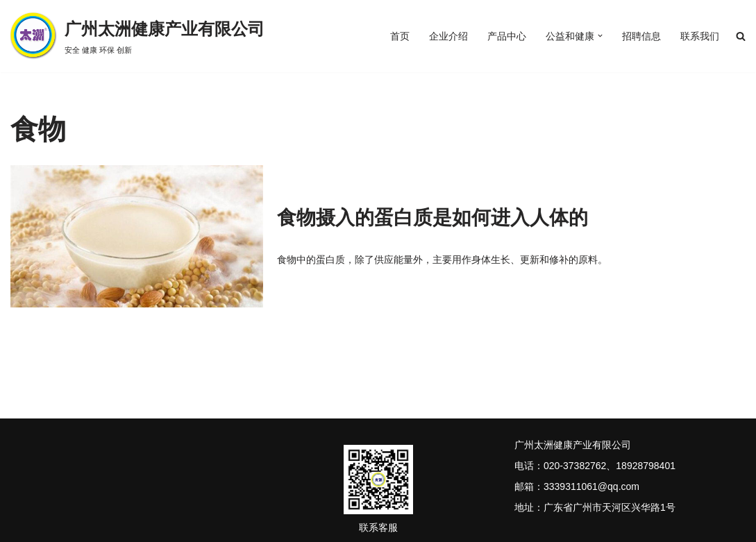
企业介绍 (448, 36)
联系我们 (700, 36)
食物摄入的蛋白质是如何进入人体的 (432, 218)
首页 (400, 36)
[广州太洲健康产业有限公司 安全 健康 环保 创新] (137, 36)
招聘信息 (641, 36)
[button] (600, 36)
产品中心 (507, 36)
